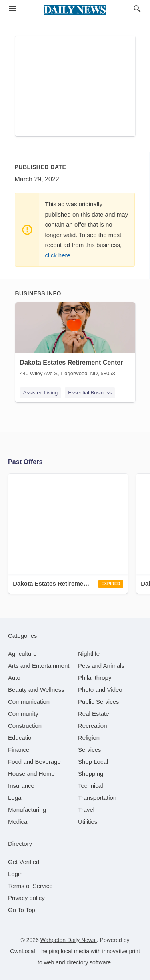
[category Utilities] (88, 822)
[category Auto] (14, 678)
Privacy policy (26, 898)
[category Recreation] (93, 726)
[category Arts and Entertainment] (39, 666)
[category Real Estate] (94, 714)
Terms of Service (30, 886)
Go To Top (22, 910)
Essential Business (90, 393)
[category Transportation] (97, 798)
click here (58, 255)
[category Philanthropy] (95, 678)
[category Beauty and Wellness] (36, 690)
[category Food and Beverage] (34, 762)
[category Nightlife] (89, 654)
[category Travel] (86, 810)
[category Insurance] (21, 786)
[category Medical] (18, 822)
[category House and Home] (31, 774)
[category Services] (90, 750)
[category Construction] (25, 726)
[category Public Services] (99, 702)
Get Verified (24, 862)
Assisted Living (41, 393)
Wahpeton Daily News (69, 940)
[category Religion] (89, 738)
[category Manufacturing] (27, 810)
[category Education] (21, 738)
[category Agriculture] (22, 654)
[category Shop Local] (93, 762)
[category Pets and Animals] (101, 666)
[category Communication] (29, 702)
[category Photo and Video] (100, 690)
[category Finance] (19, 750)
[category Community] (23, 714)
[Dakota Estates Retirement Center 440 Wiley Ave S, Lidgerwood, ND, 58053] (75, 341)
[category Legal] (15, 798)
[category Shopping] (91, 774)
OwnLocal (22, 951)
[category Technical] (91, 786)
